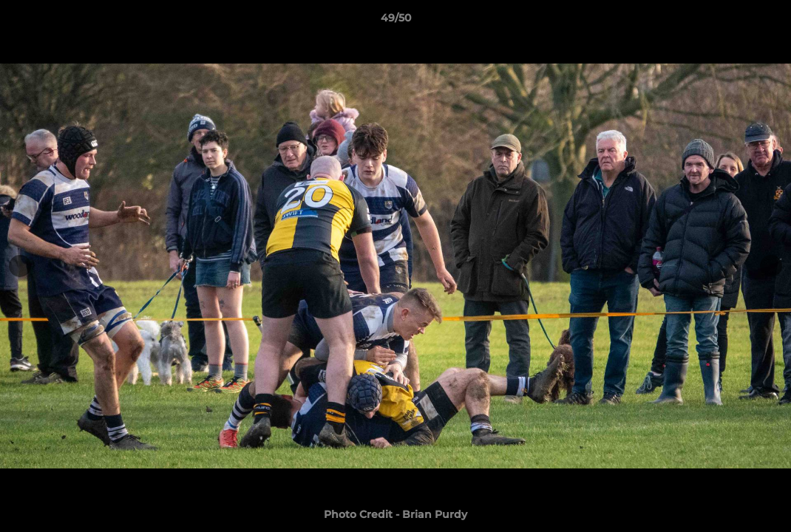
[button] (764, 21)
